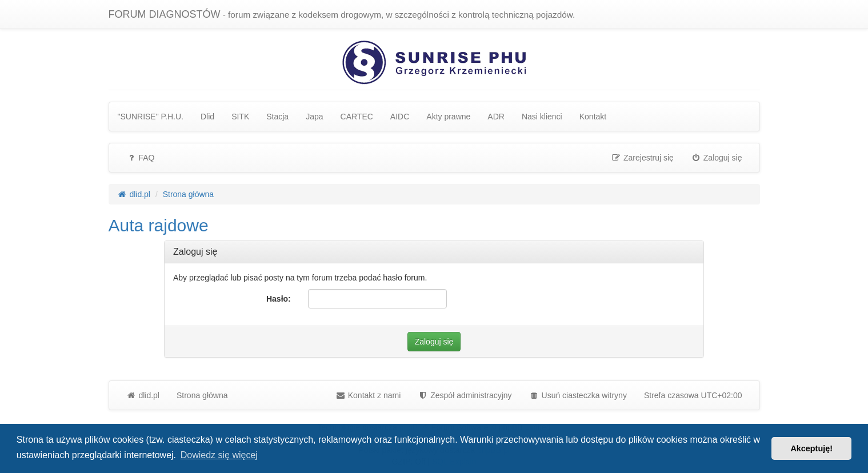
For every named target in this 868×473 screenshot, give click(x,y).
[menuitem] (465, 395)
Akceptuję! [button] (811, 448)
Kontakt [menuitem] (593, 117)
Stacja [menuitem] (277, 117)
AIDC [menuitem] (400, 117)
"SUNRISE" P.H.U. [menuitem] (151, 117)
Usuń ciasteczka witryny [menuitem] (578, 395)
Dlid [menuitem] (207, 117)
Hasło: (279, 299)
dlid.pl (143, 395)
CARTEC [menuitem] (357, 117)
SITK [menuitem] (240, 117)
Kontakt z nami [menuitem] (368, 395)
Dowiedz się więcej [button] (219, 455)
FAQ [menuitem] (141, 158)
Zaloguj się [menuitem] (717, 158)
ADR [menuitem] (496, 117)
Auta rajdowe (159, 225)
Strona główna (202, 395)
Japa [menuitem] (314, 117)
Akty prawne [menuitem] (448, 117)
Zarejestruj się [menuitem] (642, 158)
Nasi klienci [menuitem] (542, 117)
